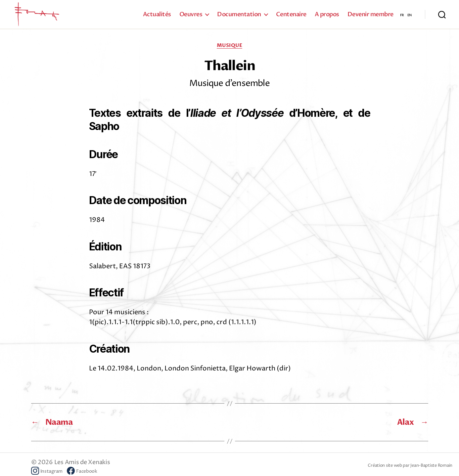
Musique (230, 50)
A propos (327, 17)
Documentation (239, 17)
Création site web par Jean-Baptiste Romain (410, 470)
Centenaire (291, 17)
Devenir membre (370, 17)
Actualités (157, 17)
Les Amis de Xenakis (82, 467)
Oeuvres (191, 17)
